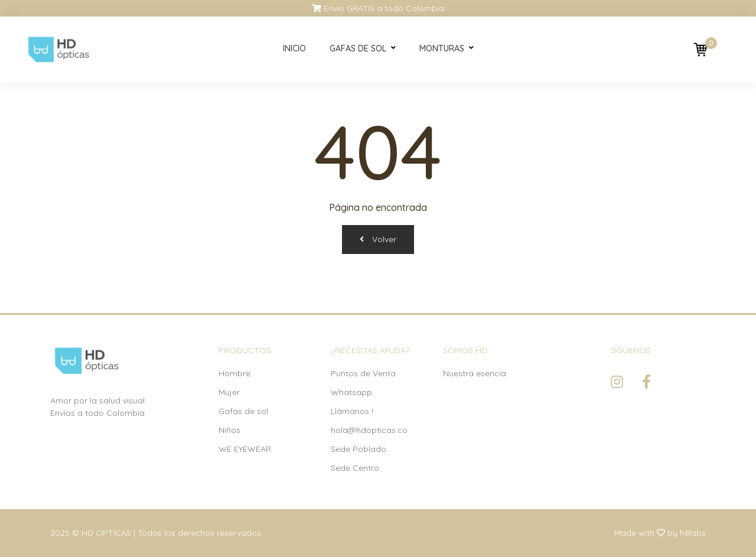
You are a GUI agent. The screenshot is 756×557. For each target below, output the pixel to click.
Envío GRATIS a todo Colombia (378, 8)
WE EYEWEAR (245, 449)
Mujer (229, 392)
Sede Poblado (359, 449)
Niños (229, 430)
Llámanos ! (352, 411)
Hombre (234, 373)
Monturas (442, 48)
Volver (378, 239)
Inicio (294, 48)
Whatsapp (351, 392)
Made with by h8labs (660, 533)
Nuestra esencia (475, 373)
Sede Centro (355, 468)
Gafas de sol (358, 48)
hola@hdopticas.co (369, 430)
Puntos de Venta (363, 373)
